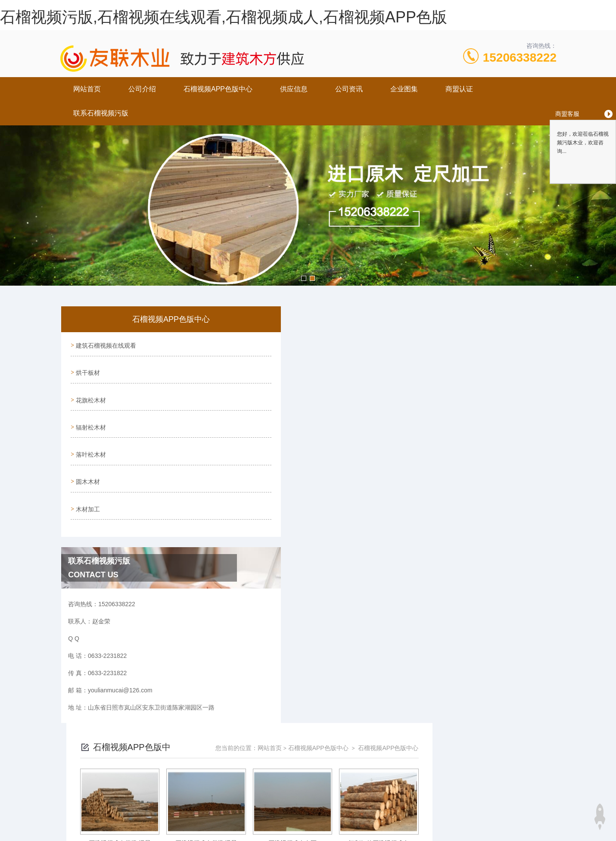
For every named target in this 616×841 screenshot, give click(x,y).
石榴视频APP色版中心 (218, 89)
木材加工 (87, 492)
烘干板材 (87, 369)
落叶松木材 (90, 442)
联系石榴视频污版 (101, 113)
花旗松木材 (90, 393)
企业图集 (404, 89)
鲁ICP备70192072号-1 (383, 803)
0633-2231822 (240, 789)
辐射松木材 (90, 418)
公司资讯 (349, 89)
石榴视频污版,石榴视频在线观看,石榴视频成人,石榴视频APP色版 (224, 17)
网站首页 (87, 89)
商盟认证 (459, 89)
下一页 (398, 727)
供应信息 (294, 89)
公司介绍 (142, 89)
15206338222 (520, 58)
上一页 (348, 727)
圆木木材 (87, 467)
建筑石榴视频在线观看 (105, 344)
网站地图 (12, 836)
